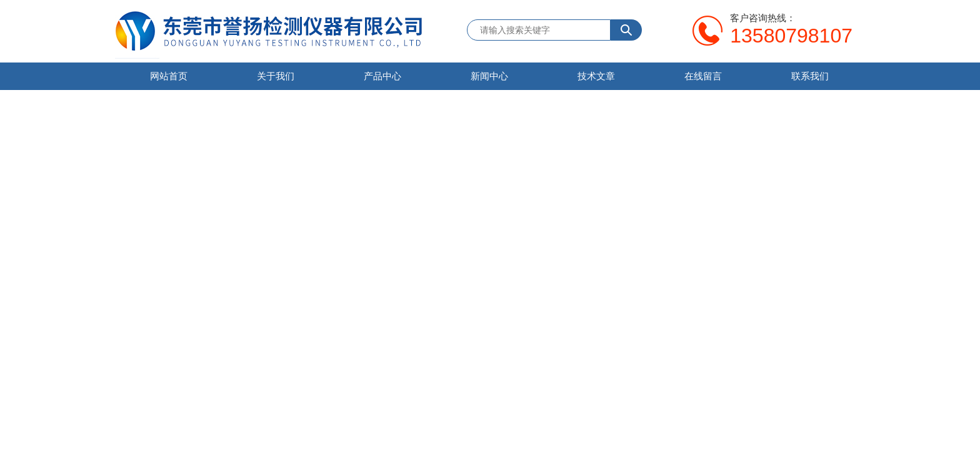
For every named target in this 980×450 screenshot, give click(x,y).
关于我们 (276, 76)
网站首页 (169, 76)
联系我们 (810, 76)
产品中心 (382, 76)
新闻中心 (489, 76)
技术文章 (596, 76)
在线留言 (703, 76)
